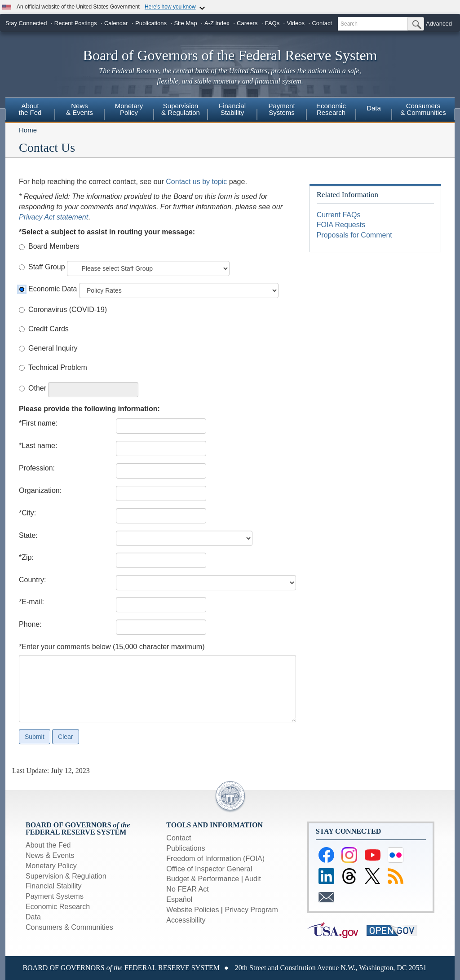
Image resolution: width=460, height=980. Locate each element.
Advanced (439, 24)
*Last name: (38, 446)
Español (179, 899)
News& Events (80, 109)
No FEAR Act (187, 889)
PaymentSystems (281, 109)
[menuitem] (30, 110)
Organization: (40, 490)
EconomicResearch (331, 109)
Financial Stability (54, 886)
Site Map (185, 23)
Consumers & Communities (423, 109)
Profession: (37, 468)
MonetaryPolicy (129, 109)
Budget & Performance (203, 879)
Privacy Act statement (53, 217)
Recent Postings (76, 23)
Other (37, 388)
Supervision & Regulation (66, 876)
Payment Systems (55, 896)
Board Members (54, 246)
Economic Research (58, 907)
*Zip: (26, 557)
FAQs (272, 23)
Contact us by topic (196, 182)
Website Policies (192, 910)
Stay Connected (26, 23)
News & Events (50, 855)
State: (28, 535)
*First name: (38, 423)
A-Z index (217, 23)
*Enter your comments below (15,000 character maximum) (112, 647)
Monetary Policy (51, 866)
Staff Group (47, 267)
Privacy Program (251, 910)
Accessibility (186, 920)
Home (28, 130)
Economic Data (53, 289)
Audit (252, 879)
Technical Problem (58, 367)
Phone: (30, 624)
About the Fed (48, 845)
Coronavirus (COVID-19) (68, 310)
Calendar (116, 23)
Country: (32, 580)
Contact (322, 23)
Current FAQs (339, 215)
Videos (296, 23)
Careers (247, 23)
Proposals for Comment (354, 235)
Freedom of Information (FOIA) (215, 859)
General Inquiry (53, 348)
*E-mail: (31, 602)
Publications (151, 23)
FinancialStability (232, 109)
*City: (27, 513)
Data (374, 108)
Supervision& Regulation (181, 109)
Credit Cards (49, 329)
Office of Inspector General (209, 869)
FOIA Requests (341, 225)
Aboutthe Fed (30, 109)
